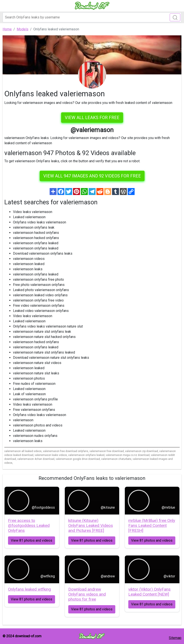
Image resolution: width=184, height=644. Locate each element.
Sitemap (175, 638)
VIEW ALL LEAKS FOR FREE (92, 118)
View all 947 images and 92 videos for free (92, 176)
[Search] (92, 17)
